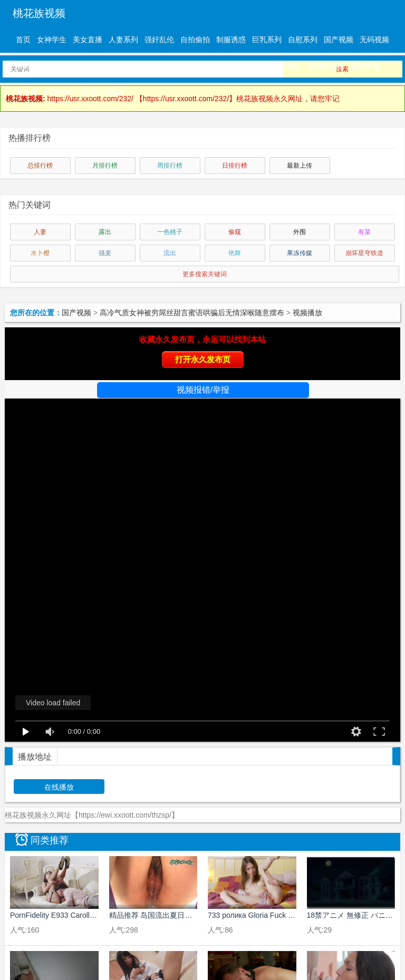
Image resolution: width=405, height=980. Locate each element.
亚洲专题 (365, 66)
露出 (105, 232)
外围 (300, 232)
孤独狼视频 (249, 66)
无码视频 (374, 40)
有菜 (364, 232)
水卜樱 (40, 253)
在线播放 (59, 787)
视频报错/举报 (203, 390)
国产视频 (339, 40)
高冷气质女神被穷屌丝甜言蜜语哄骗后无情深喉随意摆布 (192, 313)
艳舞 (235, 253)
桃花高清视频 (102, 92)
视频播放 (307, 313)
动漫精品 (174, 66)
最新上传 (300, 166)
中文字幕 (66, 66)
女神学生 (52, 40)
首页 (23, 40)
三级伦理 (210, 66)
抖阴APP (59, 92)
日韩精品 (102, 66)
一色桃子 (170, 232)
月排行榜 (105, 166)
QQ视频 (287, 66)
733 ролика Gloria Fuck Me (253, 915)
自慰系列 (303, 40)
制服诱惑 (231, 40)
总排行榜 (40, 166)
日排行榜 (235, 166)
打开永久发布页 (203, 359)
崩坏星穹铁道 (364, 253)
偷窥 (235, 232)
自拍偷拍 (195, 40)
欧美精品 (138, 66)
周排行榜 (170, 166)
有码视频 (31, 66)
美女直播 (88, 40)
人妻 (40, 232)
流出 (170, 253)
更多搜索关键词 (205, 274)
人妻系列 (123, 40)
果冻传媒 (300, 253)
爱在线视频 (325, 66)
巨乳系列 (267, 40)
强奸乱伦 (159, 40)
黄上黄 (27, 92)
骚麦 (105, 253)
